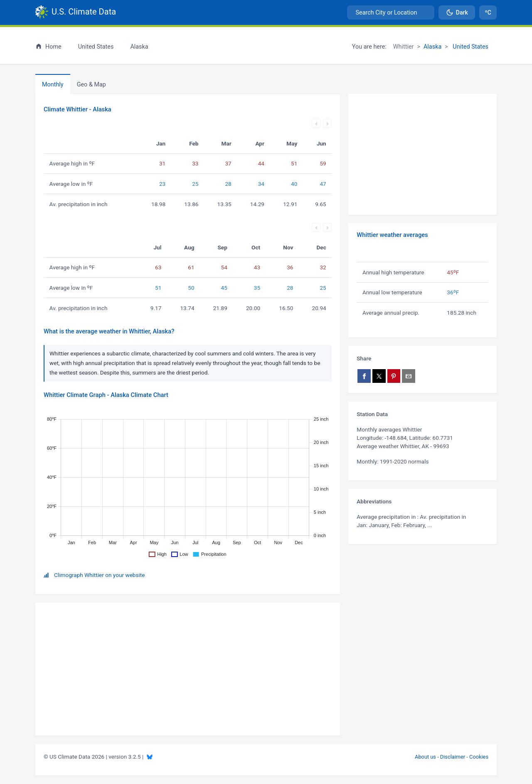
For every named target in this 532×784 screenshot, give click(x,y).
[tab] (91, 84)
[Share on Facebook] (364, 376)
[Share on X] (379, 376)
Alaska (432, 47)
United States (470, 47)
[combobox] (391, 12)
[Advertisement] (422, 155)
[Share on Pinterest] (394, 376)
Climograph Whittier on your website (99, 575)
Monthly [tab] (53, 85)
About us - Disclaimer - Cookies (452, 757)
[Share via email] (409, 376)
